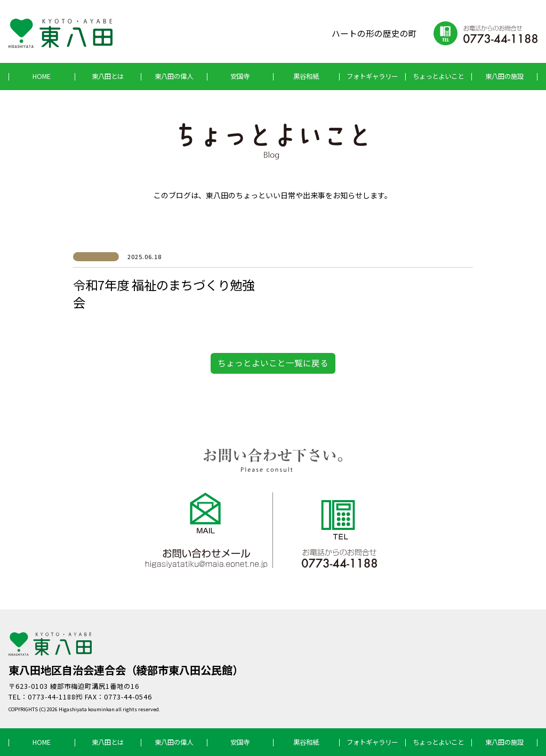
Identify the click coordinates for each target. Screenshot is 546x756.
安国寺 (240, 76)
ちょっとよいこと (438, 76)
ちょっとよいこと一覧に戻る (273, 363)
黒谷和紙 (306, 76)
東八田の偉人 (174, 76)
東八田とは (108, 76)
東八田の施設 (504, 76)
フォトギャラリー (372, 76)
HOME (42, 76)
